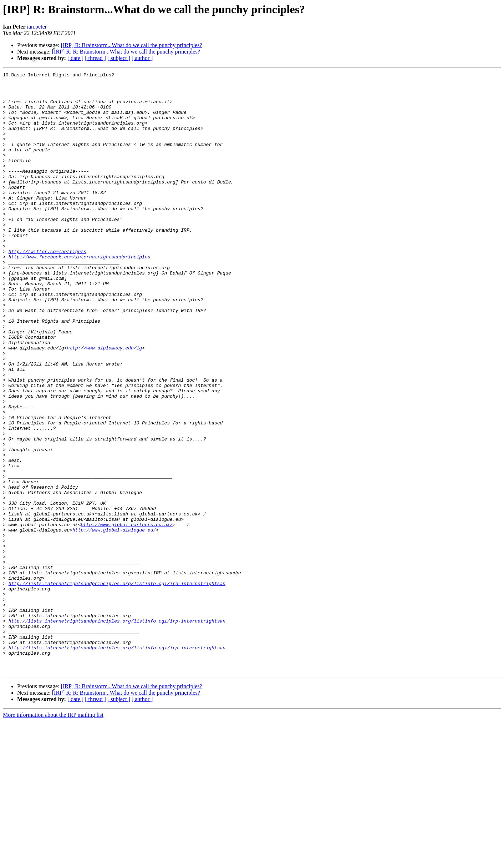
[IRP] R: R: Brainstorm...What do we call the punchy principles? (126, 52)
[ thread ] (95, 58)
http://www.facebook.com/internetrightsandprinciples (80, 294)
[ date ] (75, 58)
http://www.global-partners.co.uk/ (126, 615)
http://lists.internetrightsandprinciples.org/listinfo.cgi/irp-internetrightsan (117, 686)
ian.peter (37, 27)
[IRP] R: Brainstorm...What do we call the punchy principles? (132, 45)
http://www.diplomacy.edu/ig (104, 403)
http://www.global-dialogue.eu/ (114, 622)
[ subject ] (119, 58)
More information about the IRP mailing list (53, 835)
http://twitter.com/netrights (47, 288)
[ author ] (142, 58)
